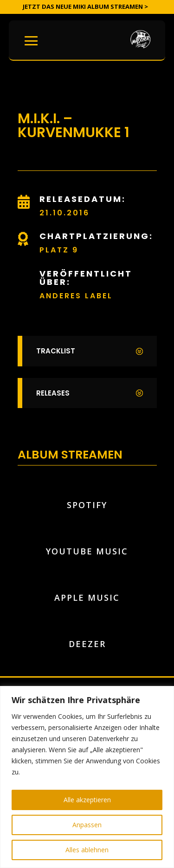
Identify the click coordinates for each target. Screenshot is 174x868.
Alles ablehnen (87, 850)
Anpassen (87, 825)
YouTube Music (87, 551)
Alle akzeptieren (87, 800)
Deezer (87, 644)
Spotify (87, 505)
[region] (87, 777)
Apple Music (87, 598)
